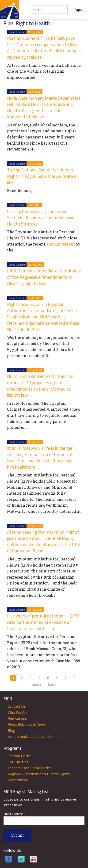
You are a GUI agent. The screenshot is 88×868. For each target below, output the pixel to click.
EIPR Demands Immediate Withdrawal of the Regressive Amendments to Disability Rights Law (44, 277)
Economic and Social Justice (30, 768)
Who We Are (18, 712)
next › (36, 685)
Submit (17, 835)
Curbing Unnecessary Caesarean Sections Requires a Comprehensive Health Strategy (41, 218)
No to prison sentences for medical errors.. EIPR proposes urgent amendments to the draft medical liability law (40, 386)
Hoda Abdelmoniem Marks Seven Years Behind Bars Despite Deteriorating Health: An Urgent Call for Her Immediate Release (44, 108)
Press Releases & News (27, 724)
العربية (80, 9)
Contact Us (17, 706)
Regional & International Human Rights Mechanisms (39, 777)
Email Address (15, 814)
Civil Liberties (18, 762)
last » (52, 685)
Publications (17, 718)
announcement (61, 244)
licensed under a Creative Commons (36, 736)
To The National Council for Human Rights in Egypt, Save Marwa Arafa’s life (42, 176)
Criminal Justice (20, 756)
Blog (11, 730)
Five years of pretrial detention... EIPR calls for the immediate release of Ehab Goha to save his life (43, 622)
